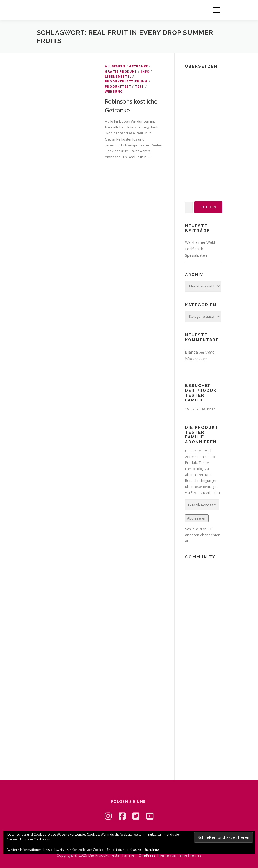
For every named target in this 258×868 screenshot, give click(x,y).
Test (140, 86)
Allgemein (115, 66)
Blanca (191, 352)
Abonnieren (197, 518)
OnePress (147, 855)
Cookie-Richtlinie (145, 849)
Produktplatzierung (126, 81)
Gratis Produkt (121, 71)
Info (145, 71)
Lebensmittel (118, 76)
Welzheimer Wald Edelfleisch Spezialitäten (200, 249)
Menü (216, 10)
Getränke (138, 66)
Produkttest (118, 86)
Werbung (114, 91)
